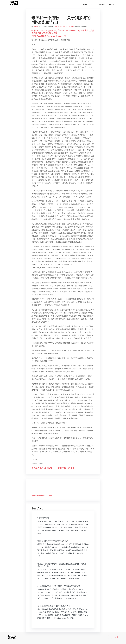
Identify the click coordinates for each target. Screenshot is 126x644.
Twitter (112, 4)
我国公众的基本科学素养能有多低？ (53, 541)
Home (85, 4)
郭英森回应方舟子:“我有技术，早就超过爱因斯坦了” (60, 586)
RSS (93, 4)
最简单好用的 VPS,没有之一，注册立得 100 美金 (53, 468)
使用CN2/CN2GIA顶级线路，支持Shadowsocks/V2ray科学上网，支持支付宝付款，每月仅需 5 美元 (63, 32)
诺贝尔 (60, 27)
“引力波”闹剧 (43, 518)
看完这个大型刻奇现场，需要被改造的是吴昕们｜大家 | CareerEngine (62, 565)
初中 (72, 27)
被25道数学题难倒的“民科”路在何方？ (54, 606)
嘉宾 (56, 27)
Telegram (102, 4)
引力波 (68, 27)
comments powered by (42, 496)
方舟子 (36, 27)
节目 (64, 27)
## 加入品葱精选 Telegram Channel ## (49, 36)
